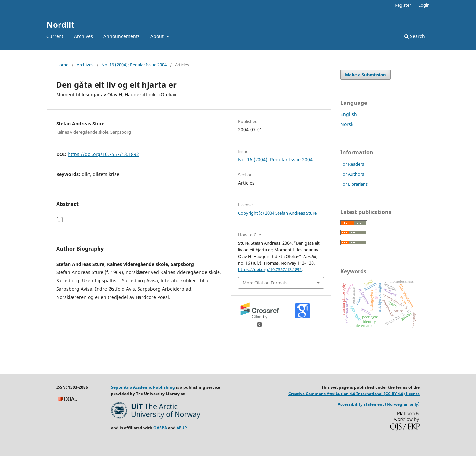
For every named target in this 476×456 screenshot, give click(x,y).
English (349, 114)
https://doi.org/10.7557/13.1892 (103, 154)
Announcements (122, 36)
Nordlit (60, 25)
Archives (83, 36)
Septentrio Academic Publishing (143, 387)
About (158, 36)
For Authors (352, 174)
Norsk (347, 124)
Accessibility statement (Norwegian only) (379, 404)
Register (403, 5)
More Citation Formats (265, 283)
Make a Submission (366, 75)
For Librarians (354, 184)
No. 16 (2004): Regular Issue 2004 (134, 65)
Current (55, 36)
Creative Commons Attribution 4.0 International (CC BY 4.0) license (354, 394)
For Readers (352, 164)
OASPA (160, 428)
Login (424, 5)
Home (62, 65)
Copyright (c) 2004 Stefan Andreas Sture (277, 213)
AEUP (182, 428)
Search (415, 36)
